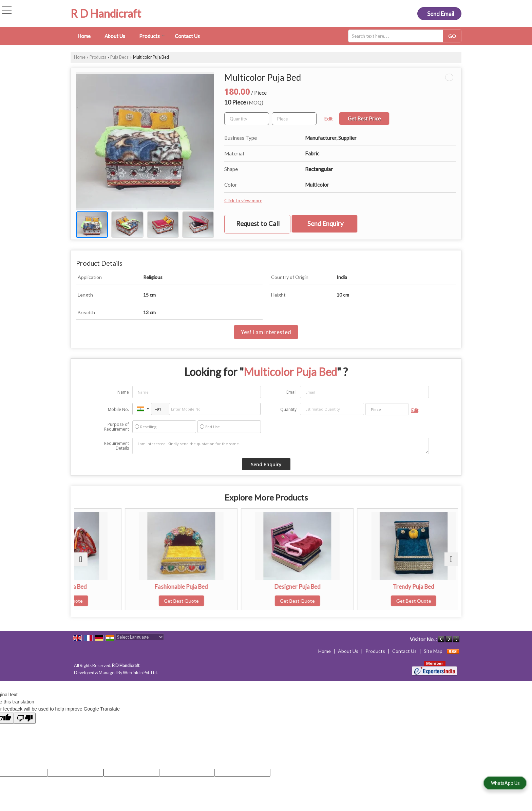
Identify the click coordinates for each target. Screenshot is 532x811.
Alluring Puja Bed (121, 587)
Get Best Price (364, 118)
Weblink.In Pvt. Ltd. (140, 673)
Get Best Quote (121, 601)
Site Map (433, 651)
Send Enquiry (325, 224)
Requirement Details (117, 446)
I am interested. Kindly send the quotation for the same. (281, 446)
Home (84, 36)
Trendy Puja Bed (411, 587)
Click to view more (243, 200)
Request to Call (258, 224)
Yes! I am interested (266, 332)
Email (291, 392)
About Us (115, 36)
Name (123, 392)
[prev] (81, 559)
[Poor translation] (25, 718)
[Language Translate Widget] (140, 637)
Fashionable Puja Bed (218, 587)
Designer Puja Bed (315, 587)
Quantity (288, 409)
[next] (451, 559)
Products (152, 36)
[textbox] (398, 36)
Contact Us (187, 36)
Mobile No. (118, 409)
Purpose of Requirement (117, 427)
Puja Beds (119, 57)
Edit (329, 119)
